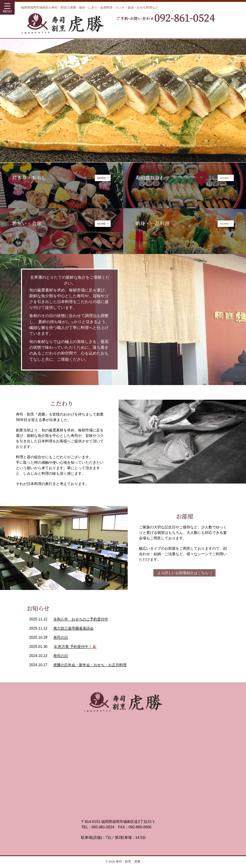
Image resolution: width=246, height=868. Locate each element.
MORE (103, 178)
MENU (7, 9)
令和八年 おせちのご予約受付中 (81, 619)
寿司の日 (61, 638)
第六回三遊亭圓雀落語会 (73, 628)
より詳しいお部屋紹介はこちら (184, 573)
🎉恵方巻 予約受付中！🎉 (75, 647)
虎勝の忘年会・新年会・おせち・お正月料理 (90, 665)
